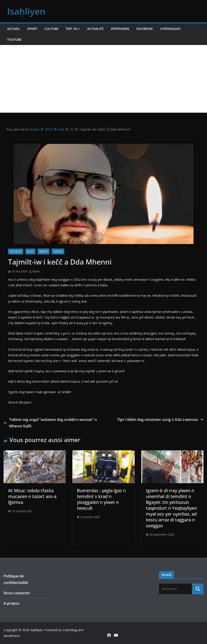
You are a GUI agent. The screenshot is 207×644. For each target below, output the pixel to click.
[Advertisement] (103, 79)
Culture (51, 29)
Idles (30, 251)
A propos (11, 603)
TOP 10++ (73, 29)
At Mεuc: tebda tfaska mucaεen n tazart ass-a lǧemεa (32, 496)
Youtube (14, 39)
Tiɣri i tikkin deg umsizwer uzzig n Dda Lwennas (160, 420)
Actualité (95, 29)
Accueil (14, 29)
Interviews (120, 29)
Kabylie (43, 251)
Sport (32, 29)
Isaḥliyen (26, 11)
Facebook (145, 29)
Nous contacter (17, 593)
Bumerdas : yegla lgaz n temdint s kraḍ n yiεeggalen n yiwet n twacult (101, 499)
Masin (36, 271)
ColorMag (70, 630)
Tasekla (58, 251)
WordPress (12, 636)
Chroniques (170, 29)
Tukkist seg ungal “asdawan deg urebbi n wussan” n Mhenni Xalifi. (50, 423)
